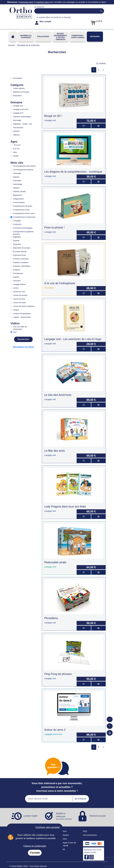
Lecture (16, 288)
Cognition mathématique (22, 117)
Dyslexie (16, 241)
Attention (16, 188)
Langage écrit (18, 113)
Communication (19, 202)
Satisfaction (64, 835)
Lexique (16, 310)
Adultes (16, 156)
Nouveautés (18, 78)
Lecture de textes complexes (24, 306)
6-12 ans (16, 149)
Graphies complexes (21, 263)
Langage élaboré (19, 284)
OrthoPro (95, 37)
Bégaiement (18, 195)
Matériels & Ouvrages (26, 37)
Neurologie (17, 120)
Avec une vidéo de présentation (20, 328)
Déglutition (17, 237)
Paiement (63, 839)
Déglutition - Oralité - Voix (23, 124)
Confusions (17, 224)
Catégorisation (18, 199)
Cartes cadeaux (19, 88)
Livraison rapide (30, 816)
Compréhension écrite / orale (24, 213)
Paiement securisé (98, 816)
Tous (15, 332)
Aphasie (16, 177)
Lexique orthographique (22, 314)
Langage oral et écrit (21, 109)
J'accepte (35, 853)
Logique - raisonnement (22, 317)
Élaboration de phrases (22, 248)
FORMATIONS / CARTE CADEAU (78, 37)
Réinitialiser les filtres (23, 347)
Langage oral (18, 106)
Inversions (17, 281)
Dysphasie (17, 244)
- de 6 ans (17, 145)
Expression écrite (19, 255)
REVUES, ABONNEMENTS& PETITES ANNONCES (60, 37)
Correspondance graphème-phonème (24, 233)
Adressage (17, 173)
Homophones (18, 273)
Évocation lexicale (20, 252)
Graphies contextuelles (22, 266)
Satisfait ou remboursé (64, 816)
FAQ (85, 831)
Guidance (17, 270)
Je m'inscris (80, 799)
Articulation (17, 181)
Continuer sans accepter (48, 827)
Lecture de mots (19, 292)
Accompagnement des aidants (24, 166)
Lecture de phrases (20, 295)
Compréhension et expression (24, 217)
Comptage (17, 221)
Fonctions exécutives (21, 259)
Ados (15, 152)
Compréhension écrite (21, 210)
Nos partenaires (90, 835)
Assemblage (18, 184)
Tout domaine (18, 128)
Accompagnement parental (23, 170)
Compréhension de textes (23, 206)
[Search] (66, 11)
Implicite (16, 277)
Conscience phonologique (23, 228)
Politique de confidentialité (35, 846)
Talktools (16, 135)
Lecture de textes (19, 303)
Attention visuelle (19, 192)
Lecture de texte (19, 299)
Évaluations (43, 37)
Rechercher (23, 339)
